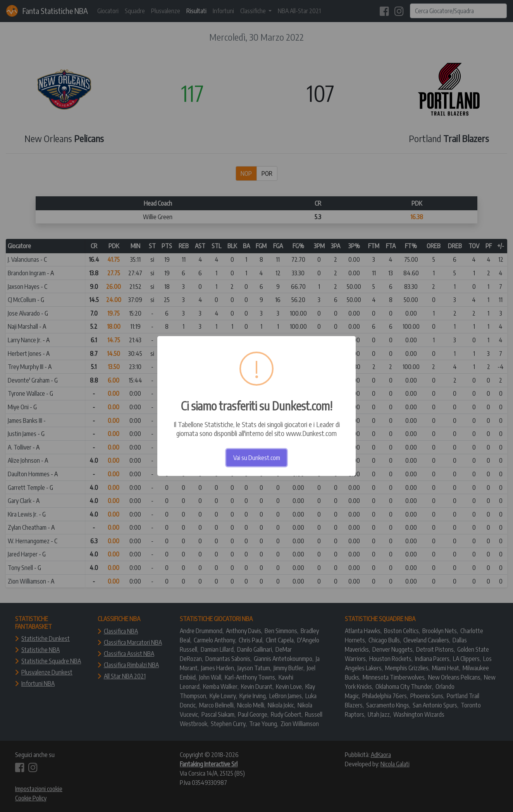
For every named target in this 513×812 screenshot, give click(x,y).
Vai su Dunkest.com (257, 458)
